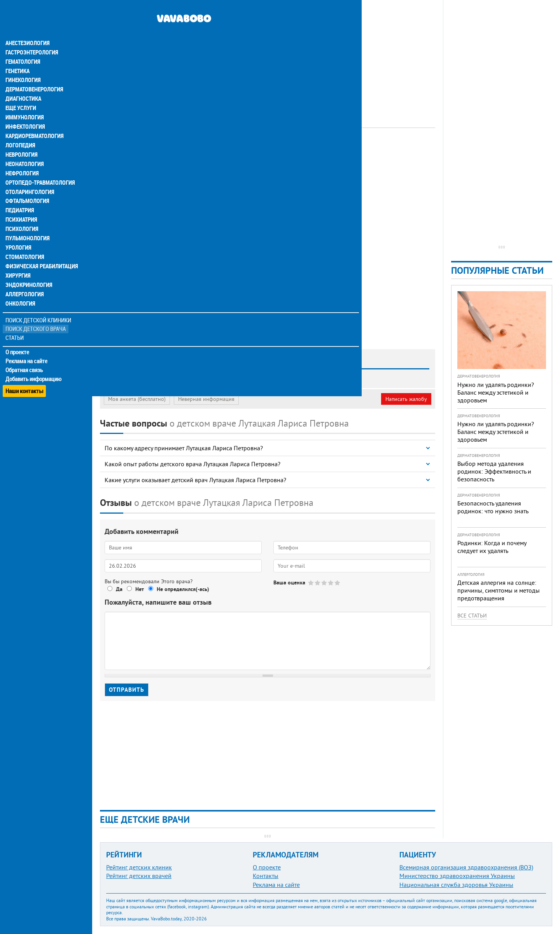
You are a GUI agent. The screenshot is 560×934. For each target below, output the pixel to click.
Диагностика (23, 84)
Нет (140, 589)
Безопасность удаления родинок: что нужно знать (493, 507)
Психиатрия (21, 205)
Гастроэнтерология (31, 37)
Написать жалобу (406, 399)
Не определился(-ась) (183, 589)
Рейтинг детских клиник (139, 867)
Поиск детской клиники (39, 306)
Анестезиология (27, 28)
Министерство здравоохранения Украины (457, 876)
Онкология (20, 289)
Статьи (16, 324)
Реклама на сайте (27, 347)
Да (119, 589)
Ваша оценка (289, 582)
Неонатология (24, 149)
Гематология (23, 47)
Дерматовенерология (34, 75)
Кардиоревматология (34, 121)
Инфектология (25, 112)
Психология (22, 215)
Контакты (266, 876)
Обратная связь (25, 356)
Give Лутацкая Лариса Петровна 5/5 (338, 583)
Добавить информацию (34, 365)
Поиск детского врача (36, 315)
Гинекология (23, 65)
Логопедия (20, 131)
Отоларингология (29, 177)
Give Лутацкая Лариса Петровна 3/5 (325, 583)
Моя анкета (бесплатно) (137, 399)
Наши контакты (25, 373)
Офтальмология (27, 187)
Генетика (18, 56)
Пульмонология (27, 224)
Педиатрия (20, 196)
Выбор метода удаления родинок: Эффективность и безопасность (494, 471)
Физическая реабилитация (40, 252)
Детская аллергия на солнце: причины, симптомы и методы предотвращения (499, 590)
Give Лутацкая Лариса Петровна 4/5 (331, 583)
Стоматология (24, 243)
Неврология (22, 140)
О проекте (18, 338)
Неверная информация (206, 399)
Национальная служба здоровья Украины (456, 885)
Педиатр (196, 150)
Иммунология (24, 103)
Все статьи (472, 616)
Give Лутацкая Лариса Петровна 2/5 (318, 583)
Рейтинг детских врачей (139, 876)
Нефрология (22, 159)
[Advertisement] (268, 54)
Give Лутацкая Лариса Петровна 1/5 (311, 583)
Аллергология (24, 280)
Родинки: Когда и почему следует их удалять (492, 547)
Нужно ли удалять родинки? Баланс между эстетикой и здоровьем (496, 392)
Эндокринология (28, 271)
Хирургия (19, 261)
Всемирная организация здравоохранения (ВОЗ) (466, 867)
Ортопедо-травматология (39, 168)
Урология (19, 233)
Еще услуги (21, 93)
